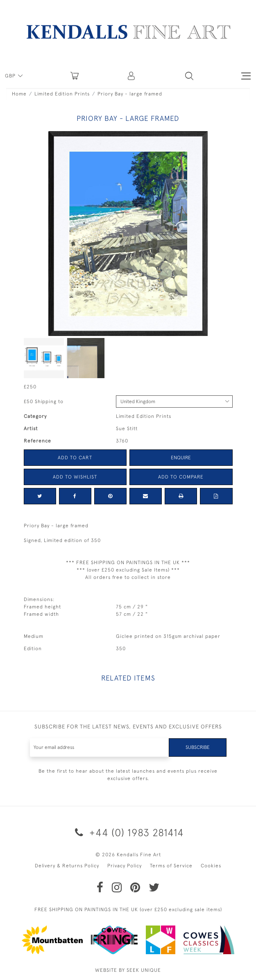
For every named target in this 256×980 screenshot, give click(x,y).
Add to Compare (181, 477)
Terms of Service (171, 866)
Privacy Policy (125, 866)
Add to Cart (75, 458)
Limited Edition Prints (62, 94)
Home (19, 94)
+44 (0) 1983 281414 (128, 832)
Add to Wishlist (75, 477)
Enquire (181, 458)
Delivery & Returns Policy (67, 866)
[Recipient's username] (100, 747)
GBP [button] (11, 76)
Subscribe (198, 747)
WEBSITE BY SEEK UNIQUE (128, 970)
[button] (189, 76)
